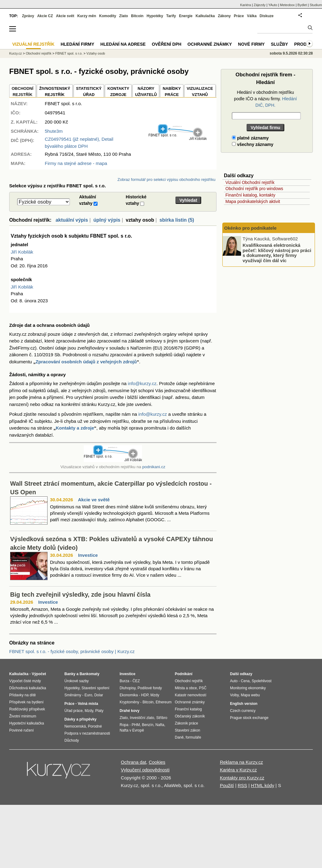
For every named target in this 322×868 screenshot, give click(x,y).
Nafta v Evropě (132, 730)
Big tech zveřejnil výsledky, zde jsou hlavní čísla (80, 595)
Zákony (224, 16)
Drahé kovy (130, 711)
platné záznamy (250, 138)
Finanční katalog (188, 709)
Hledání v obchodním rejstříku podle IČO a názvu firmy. (265, 99)
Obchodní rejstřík (39, 53)
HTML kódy (263, 785)
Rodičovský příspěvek (27, 709)
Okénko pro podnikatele (250, 228)
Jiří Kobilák (22, 252)
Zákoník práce (186, 723)
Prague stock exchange (249, 718)
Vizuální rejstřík (33, 44)
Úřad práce (73, 711)
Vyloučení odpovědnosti (145, 770)
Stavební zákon (188, 730)
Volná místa (88, 704)
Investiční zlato (142, 718)
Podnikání (184, 674)
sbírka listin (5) (177, 220)
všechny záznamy (253, 144)
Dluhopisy (128, 688)
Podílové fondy (149, 688)
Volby (234, 695)
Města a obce (186, 688)
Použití (227, 785)
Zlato (124, 16)
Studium (316, 5)
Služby (279, 44)
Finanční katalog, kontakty (250, 195)
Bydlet (302, 5)
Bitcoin (137, 16)
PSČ (203, 688)
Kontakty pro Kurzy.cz (242, 778)
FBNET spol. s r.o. (69, 53)
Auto (234, 681)
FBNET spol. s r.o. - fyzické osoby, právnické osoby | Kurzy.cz (72, 651)
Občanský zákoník (190, 716)
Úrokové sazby (77, 681)
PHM (136, 725)
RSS (242, 785)
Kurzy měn (87, 16)
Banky (70, 674)
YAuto (273, 5)
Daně (179, 737)
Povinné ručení (21, 730)
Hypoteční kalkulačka (27, 723)
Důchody (72, 740)
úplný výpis (107, 220)
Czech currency (243, 711)
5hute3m (54, 131)
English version (244, 704)
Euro (88, 695)
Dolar (99, 695)
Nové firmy (251, 44)
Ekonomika (129, 695)
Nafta (160, 725)
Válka (252, 16)
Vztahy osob (96, 53)
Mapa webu (250, 695)
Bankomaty (89, 674)
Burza (124, 681)
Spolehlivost (262, 681)
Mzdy (89, 711)
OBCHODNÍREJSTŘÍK (23, 92)
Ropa (124, 725)
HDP (145, 695)
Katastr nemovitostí (191, 695)
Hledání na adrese (123, 44)
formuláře (193, 737)
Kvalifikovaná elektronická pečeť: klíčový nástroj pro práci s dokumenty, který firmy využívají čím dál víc (277, 253)
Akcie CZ (45, 16)
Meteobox (287, 5)
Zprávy (28, 16)
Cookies (157, 762)
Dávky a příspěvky (80, 719)
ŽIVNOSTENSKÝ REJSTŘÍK (55, 92)
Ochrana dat (134, 762)
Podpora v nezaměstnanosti (87, 733)
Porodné (95, 726)
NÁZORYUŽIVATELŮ (146, 92)
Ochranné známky (210, 44)
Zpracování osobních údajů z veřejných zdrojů (86, 362)
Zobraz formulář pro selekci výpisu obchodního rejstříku (166, 180)
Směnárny (73, 695)
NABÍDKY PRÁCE (172, 92)
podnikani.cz (154, 467)
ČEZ (136, 681)
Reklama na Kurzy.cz (241, 762)
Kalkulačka (205, 16)
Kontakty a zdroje (75, 428)
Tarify (171, 16)
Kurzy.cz (15, 53)
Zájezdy (260, 5)
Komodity (107, 16)
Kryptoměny (129, 702)
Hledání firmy (78, 44)
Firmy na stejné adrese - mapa (76, 163)
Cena (245, 681)
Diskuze (267, 16)
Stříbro (162, 718)
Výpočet (39, 674)
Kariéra (245, 5)
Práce (239, 16)
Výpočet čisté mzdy (25, 681)
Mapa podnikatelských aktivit (253, 201)
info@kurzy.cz (142, 383)
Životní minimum (23, 716)
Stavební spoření (96, 688)
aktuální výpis (72, 220)
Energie (186, 16)
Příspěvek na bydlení (26, 702)
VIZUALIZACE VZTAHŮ (200, 92)
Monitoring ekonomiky (248, 688)
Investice (88, 555)
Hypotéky (155, 16)
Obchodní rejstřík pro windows (254, 189)
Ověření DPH (167, 44)
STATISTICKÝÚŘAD (89, 92)
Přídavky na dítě (23, 695)
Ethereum (163, 702)
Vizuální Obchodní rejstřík (250, 182)
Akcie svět (65, 16)
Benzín (148, 725)
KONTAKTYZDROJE (118, 92)
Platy (100, 711)
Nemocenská (75, 726)
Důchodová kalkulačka (28, 688)
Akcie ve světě (94, 500)
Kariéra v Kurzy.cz (238, 770)
